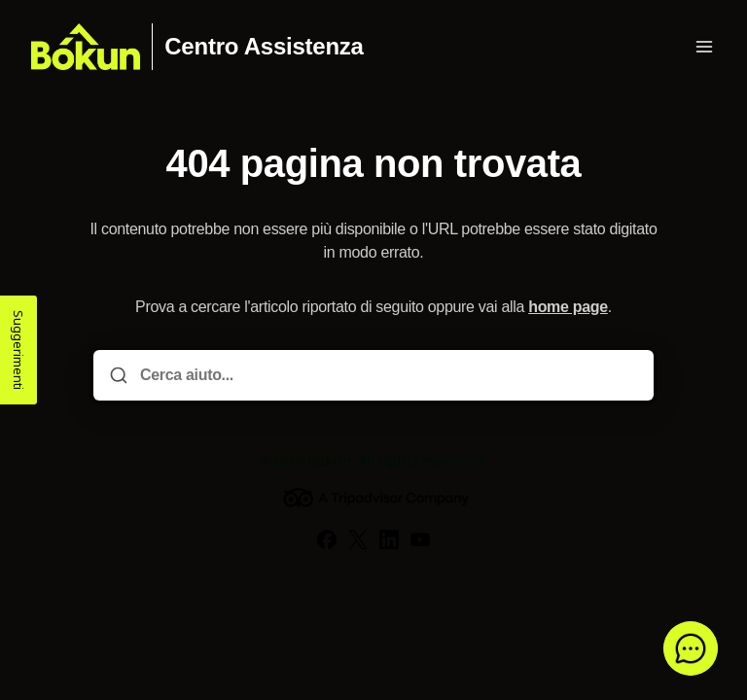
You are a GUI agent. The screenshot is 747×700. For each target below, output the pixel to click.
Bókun (329, 461)
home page (568, 307)
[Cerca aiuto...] (387, 375)
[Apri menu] (704, 47)
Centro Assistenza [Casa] (264, 47)
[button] (691, 648)
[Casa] (86, 47)
